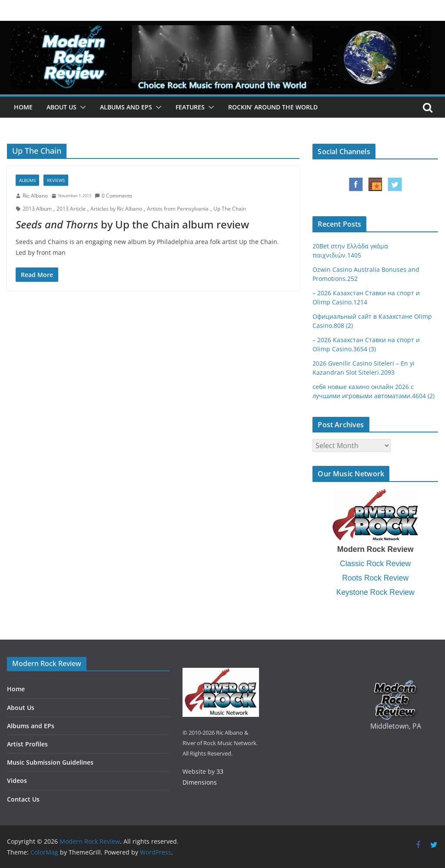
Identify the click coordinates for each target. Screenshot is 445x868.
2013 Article (71, 209)
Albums (27, 180)
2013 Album (37, 209)
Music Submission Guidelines (50, 762)
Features (190, 107)
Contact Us (23, 799)
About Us (61, 107)
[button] (81, 107)
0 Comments (114, 196)
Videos (17, 781)
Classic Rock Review (375, 564)
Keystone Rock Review (375, 592)
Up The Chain (230, 209)
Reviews (56, 180)
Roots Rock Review (375, 578)
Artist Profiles (27, 744)
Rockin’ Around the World (273, 107)
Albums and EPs (126, 107)
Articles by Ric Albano (116, 209)
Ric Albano (35, 196)
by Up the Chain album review (132, 224)
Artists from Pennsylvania (178, 209)
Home (23, 107)
